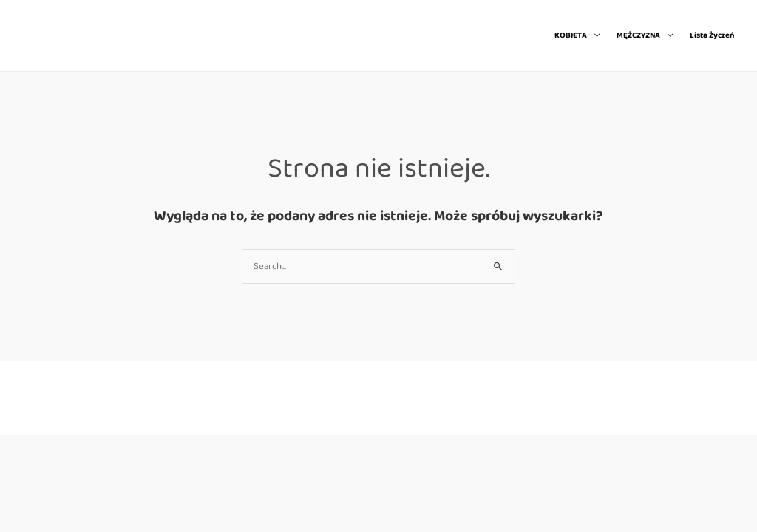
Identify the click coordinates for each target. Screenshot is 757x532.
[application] (594, 35)
